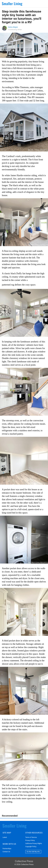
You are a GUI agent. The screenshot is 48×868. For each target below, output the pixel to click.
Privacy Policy (30, 840)
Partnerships (7, 849)
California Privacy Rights (34, 843)
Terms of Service (31, 837)
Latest (5, 837)
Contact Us (6, 852)
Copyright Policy (31, 847)
